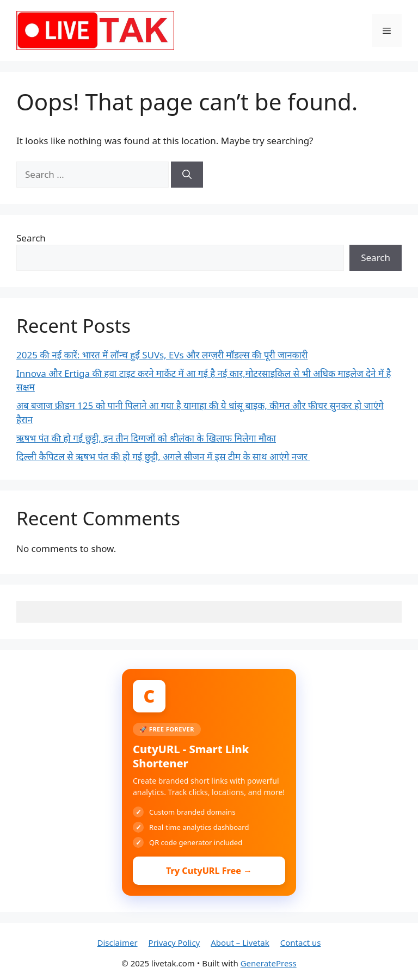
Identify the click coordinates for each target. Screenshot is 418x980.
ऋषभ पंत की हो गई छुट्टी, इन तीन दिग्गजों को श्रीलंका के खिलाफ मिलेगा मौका (146, 438)
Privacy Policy (174, 942)
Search (31, 238)
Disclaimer (118, 942)
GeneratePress (269, 963)
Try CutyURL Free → (209, 871)
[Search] (187, 175)
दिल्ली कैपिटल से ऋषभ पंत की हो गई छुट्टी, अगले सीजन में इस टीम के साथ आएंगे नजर (163, 457)
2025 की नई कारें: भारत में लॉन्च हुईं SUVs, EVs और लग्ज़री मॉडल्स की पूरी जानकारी (162, 355)
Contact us (301, 942)
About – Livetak (240, 942)
